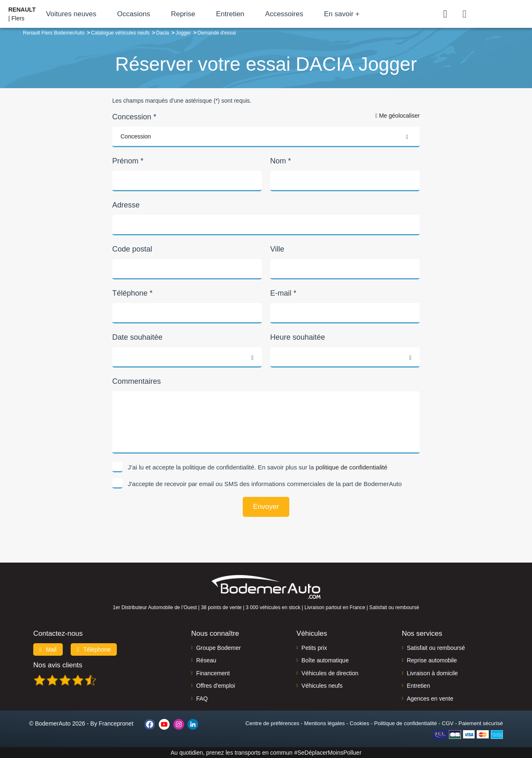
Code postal (132, 249)
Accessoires (284, 14)
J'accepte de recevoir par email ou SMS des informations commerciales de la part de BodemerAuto (265, 484)
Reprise (183, 14)
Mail (48, 649)
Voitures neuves (71, 14)
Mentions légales (325, 723)
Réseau (206, 660)
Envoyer (266, 507)
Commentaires (137, 381)
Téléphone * (132, 293)
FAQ (202, 699)
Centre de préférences (272, 723)
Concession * (134, 117)
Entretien (230, 14)
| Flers (22, 14)
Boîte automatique (325, 660)
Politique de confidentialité (405, 723)
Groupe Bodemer (218, 648)
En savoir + (342, 14)
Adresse (126, 205)
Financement (213, 673)
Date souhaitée (137, 337)
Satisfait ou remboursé (436, 648)
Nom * (281, 161)
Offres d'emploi (216, 686)
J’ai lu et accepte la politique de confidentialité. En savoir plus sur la (258, 467)
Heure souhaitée (298, 337)
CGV (448, 723)
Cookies (359, 723)
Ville (277, 249)
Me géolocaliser (398, 116)
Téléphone (94, 649)
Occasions (134, 14)
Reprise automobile (432, 660)
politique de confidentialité (351, 467)
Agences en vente (430, 699)
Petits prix (314, 648)
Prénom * (128, 161)
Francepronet (116, 723)
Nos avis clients (58, 665)
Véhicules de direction (330, 673)
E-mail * (283, 293)
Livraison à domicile (432, 673)
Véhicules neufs (322, 686)
